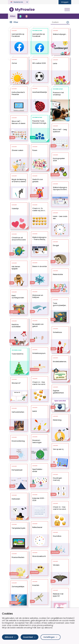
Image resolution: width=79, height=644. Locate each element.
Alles (13, 16)
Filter (14, 22)
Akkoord (10, 637)
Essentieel (30, 637)
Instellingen (51, 637)
